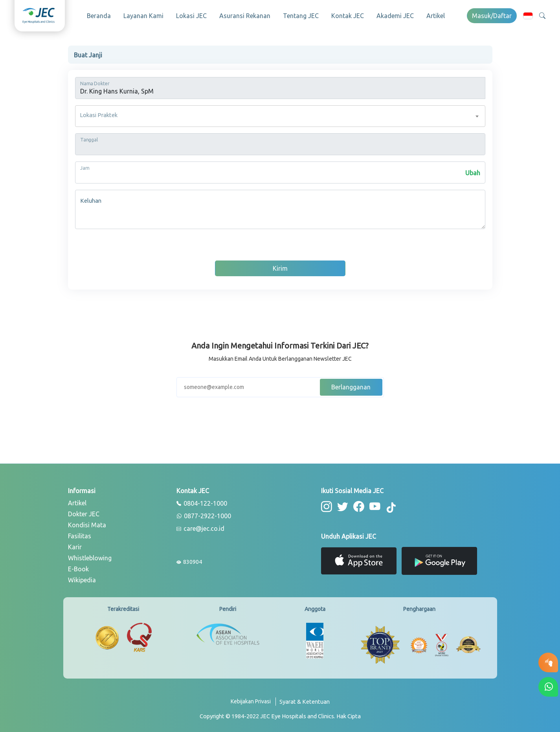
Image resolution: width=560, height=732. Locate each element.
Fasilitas (80, 535)
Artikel (436, 16)
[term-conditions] (305, 704)
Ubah (473, 172)
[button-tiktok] (390, 507)
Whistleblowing (90, 557)
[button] (528, 16)
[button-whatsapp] (548, 687)
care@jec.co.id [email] (200, 528)
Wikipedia (82, 579)
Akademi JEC (395, 16)
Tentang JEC (301, 16)
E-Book (78, 568)
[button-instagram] (326, 506)
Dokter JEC (84, 513)
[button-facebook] (358, 506)
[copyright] (280, 715)
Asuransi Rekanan (245, 16)
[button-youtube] (374, 506)
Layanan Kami (143, 16)
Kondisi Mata (87, 524)
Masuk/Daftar (492, 16)
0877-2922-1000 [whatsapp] (204, 516)
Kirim (280, 268)
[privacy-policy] (253, 704)
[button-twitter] (342, 506)
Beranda (99, 16)
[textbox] (280, 115)
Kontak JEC (348, 16)
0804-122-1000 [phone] (202, 503)
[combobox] (280, 115)
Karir (75, 546)
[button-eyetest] (548, 662)
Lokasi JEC (191, 16)
